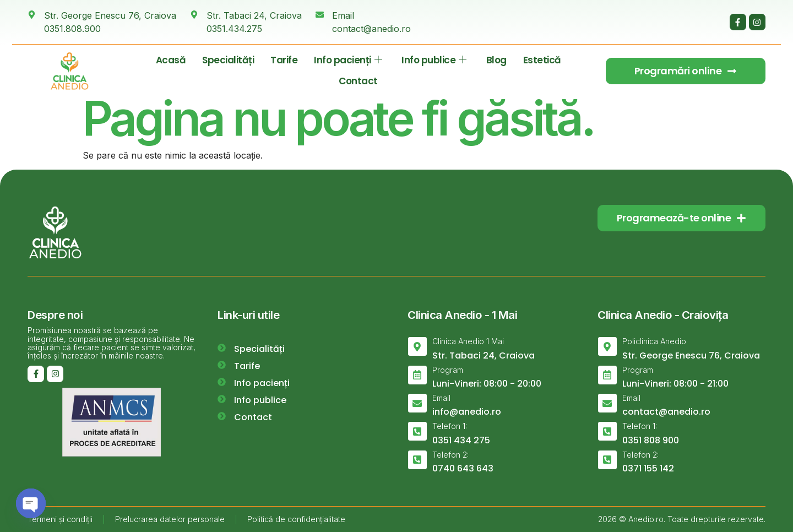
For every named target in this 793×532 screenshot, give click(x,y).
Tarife (284, 60)
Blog (496, 60)
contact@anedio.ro (666, 412)
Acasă (171, 60)
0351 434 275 (461, 440)
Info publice (434, 60)
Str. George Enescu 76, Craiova (691, 355)
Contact (358, 81)
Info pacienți (348, 60)
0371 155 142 (648, 468)
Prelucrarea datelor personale (170, 519)
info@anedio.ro (467, 412)
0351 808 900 (651, 440)
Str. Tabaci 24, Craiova (484, 355)
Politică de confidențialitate (296, 519)
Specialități (228, 60)
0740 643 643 (463, 468)
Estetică (542, 60)
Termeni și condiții (60, 519)
